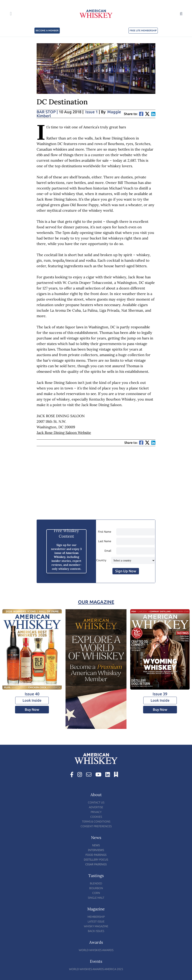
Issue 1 (92, 112)
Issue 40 (32, 694)
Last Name (105, 541)
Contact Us (96, 803)
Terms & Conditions (96, 822)
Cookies (96, 817)
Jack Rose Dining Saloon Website (64, 433)
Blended (96, 883)
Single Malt (96, 898)
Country (101, 560)
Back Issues (96, 931)
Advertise (96, 807)
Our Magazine (96, 602)
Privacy (96, 812)
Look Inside (32, 700)
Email (108, 551)
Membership (96, 917)
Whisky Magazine (96, 926)
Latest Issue (96, 922)
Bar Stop (47, 112)
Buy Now (32, 710)
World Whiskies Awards (96, 950)
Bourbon (96, 888)
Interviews (96, 850)
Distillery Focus (96, 859)
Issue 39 (160, 694)
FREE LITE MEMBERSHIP (143, 31)
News (96, 845)
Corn (96, 893)
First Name (105, 532)
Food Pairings (96, 855)
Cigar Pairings (96, 864)
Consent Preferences (96, 826)
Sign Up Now (126, 571)
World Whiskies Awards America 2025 (96, 969)
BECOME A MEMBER (47, 31)
